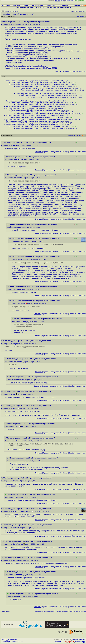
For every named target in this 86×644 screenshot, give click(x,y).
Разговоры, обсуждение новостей (21, 14)
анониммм (63, 114)
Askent (52, 116)
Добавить (59, 642)
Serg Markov (54, 123)
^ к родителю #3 (55, 372)
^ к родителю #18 (55, 314)
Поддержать (69, 642)
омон (61, 128)
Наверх (65, 152)
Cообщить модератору (77, 71)
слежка (77, 5)
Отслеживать (81, 17)
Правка (65, 71)
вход (62, 1)
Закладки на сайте (9, 640)
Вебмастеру (80, 642)
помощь (17, 5)
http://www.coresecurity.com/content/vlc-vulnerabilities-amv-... (40, 31)
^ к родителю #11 (55, 386)
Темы (69, 611)
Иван (51, 108)
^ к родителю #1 (55, 170)
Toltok (57, 117)
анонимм (58, 83)
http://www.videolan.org (14, 29)
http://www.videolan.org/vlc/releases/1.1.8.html (30, 28)
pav (61, 86)
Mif (51, 106)
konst (66, 95)
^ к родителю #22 (55, 607)
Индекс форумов (62, 611)
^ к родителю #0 (55, 152)
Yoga (51, 101)
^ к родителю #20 (55, 589)
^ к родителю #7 (55, 503)
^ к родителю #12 (55, 251)
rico (61, 94)
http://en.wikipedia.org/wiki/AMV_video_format (26, 578)
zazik (66, 88)
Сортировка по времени (74, 135)
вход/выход (65, 5)
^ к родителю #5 (55, 433)
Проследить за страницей (12, 642)
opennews (17, 25)
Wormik (62, 105)
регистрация (69, 1)
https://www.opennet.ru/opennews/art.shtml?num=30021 (35, 68)
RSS (84, 135)
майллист (51, 5)
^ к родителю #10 (55, 233)
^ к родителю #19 (55, 336)
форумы (6, 5)
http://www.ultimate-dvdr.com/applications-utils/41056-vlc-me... (33, 500)
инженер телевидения (58, 119)
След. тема (82, 611)
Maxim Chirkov (79, 640)
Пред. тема (75, 611)
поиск (26, 5)
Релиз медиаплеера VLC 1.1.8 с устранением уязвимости (27, 81)
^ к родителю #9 (55, 473)
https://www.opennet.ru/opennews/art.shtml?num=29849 (28, 49)
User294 (57, 84)
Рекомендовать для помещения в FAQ (45, 611)
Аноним (53, 81)
